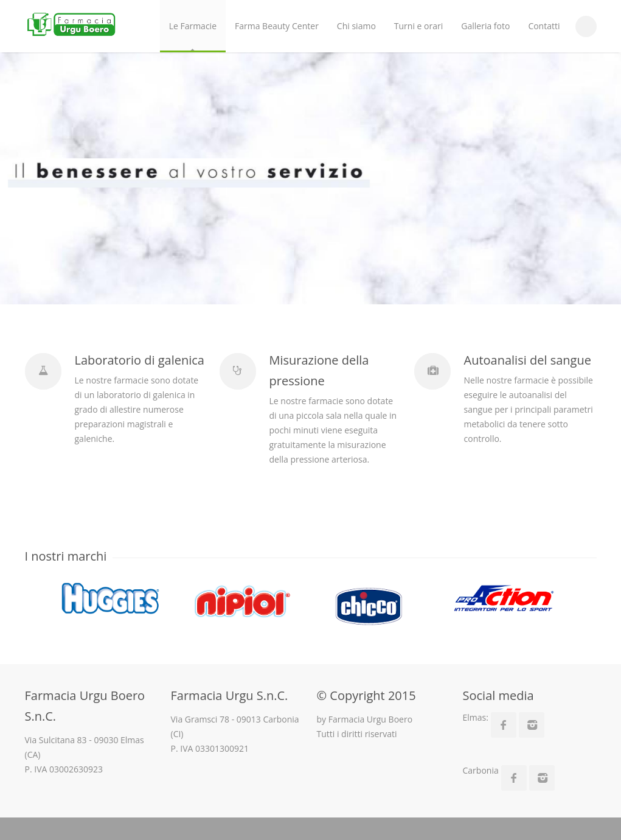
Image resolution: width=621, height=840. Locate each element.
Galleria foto (485, 26)
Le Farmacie (193, 26)
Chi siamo (356, 26)
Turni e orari (418, 26)
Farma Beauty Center (277, 26)
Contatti (544, 26)
